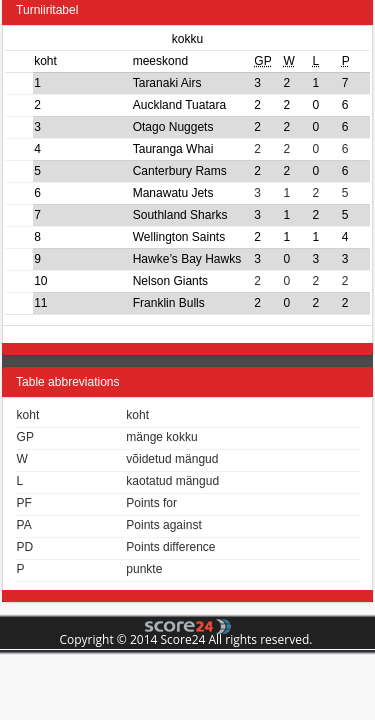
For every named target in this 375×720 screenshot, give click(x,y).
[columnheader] (57, 61)
